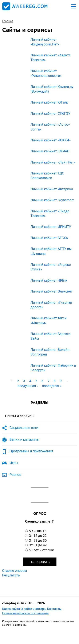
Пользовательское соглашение (25, 613)
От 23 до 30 (38, 541)
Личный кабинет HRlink (49, 280)
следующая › (28, 386)
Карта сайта (11, 609)
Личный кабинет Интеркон (52, 189)
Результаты (11, 575)
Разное (15, 475)
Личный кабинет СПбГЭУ (50, 114)
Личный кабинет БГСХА (49, 238)
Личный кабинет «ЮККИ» (51, 140)
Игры (14, 463)
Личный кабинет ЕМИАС (50, 151)
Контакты (54, 609)
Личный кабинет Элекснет (52, 291)
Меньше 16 (37, 531)
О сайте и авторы (33, 609)
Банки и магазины (24, 439)
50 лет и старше (41, 550)
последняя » (52, 386)
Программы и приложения (31, 451)
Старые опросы (15, 571)
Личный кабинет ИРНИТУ (51, 227)
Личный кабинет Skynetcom (52, 200)
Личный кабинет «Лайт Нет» (53, 162)
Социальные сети (24, 428)
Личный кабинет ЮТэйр (49, 102)
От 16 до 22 (38, 536)
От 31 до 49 (38, 545)
